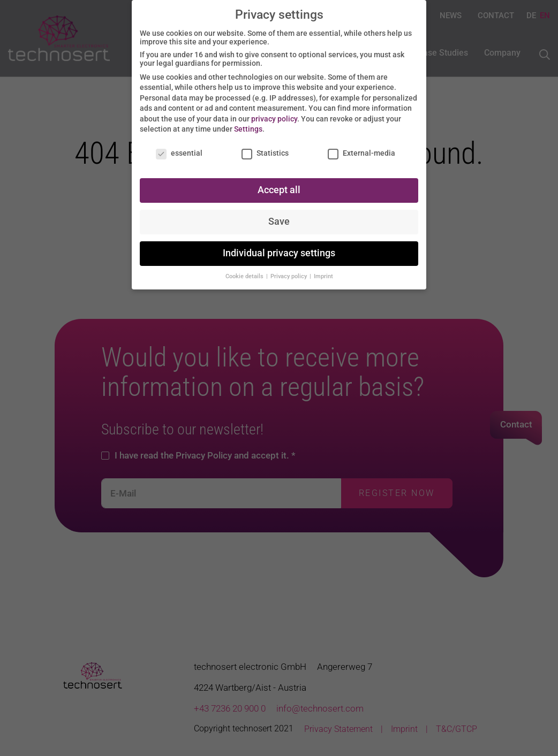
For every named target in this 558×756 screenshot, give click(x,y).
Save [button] (279, 218)
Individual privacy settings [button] (279, 250)
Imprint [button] (323, 273)
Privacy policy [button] (289, 273)
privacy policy (274, 116)
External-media (361, 150)
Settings (248, 126)
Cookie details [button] (245, 273)
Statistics (265, 150)
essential (179, 150)
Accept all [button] (279, 187)
